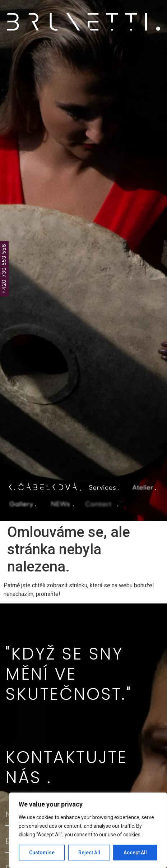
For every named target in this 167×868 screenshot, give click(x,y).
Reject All (89, 853)
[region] (88, 830)
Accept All (135, 853)
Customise (42, 853)
